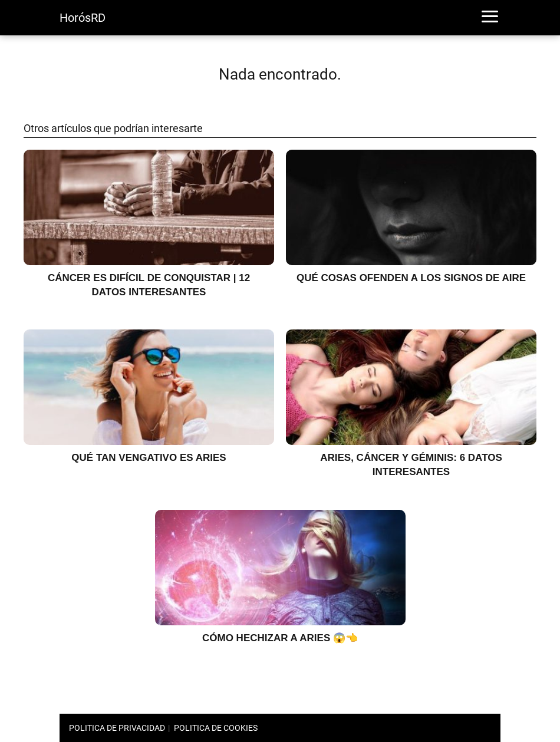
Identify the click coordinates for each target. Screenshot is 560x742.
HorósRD (83, 18)
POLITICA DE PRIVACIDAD (117, 728)
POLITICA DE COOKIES (216, 728)
